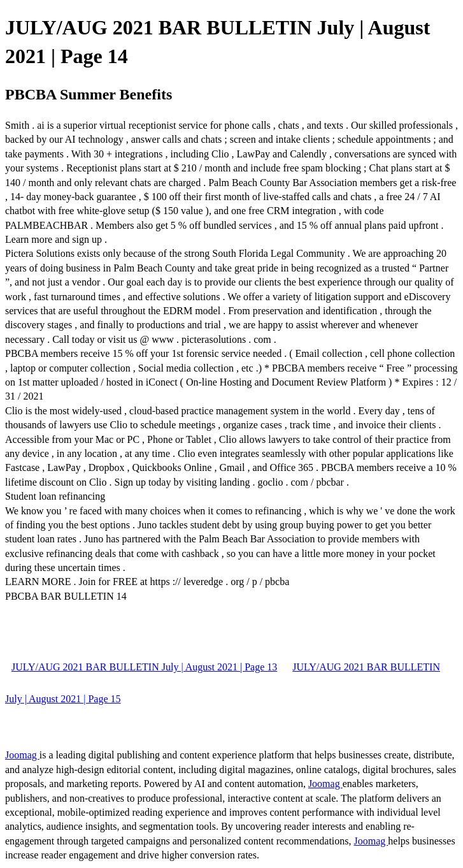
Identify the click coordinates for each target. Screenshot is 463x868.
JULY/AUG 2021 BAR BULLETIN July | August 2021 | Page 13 (144, 667)
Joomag (22, 755)
